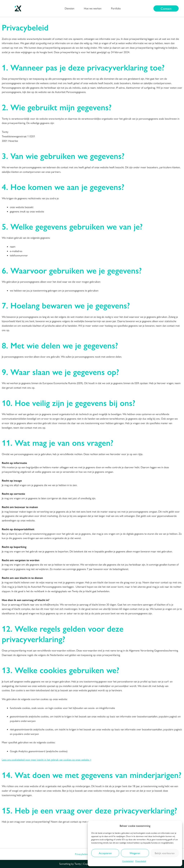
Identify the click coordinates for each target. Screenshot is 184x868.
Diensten (69, 8)
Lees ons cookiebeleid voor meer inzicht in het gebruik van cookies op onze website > (48, 760)
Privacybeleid (141, 861)
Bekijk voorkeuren (165, 853)
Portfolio (116, 8)
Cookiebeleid (128, 861)
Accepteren (105, 853)
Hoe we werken (93, 8)
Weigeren (135, 853)
